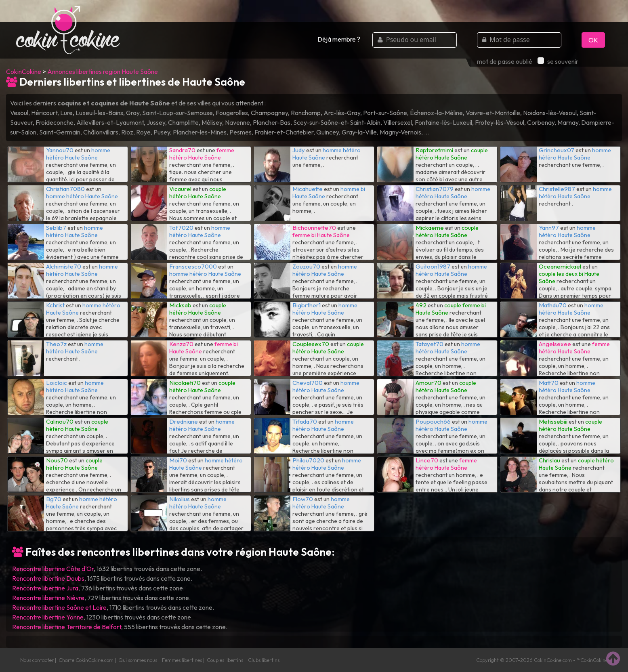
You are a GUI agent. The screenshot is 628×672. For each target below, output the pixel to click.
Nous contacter (37, 660)
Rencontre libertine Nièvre (48, 598)
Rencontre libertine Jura (45, 588)
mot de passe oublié (505, 61)
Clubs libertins (264, 660)
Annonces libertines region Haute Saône (103, 71)
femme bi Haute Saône (321, 235)
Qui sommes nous (138, 660)
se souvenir (558, 61)
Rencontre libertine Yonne (48, 617)
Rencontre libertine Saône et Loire (59, 607)
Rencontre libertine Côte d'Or (53, 569)
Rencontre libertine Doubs (48, 578)
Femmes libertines (182, 660)
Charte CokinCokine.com (86, 660)
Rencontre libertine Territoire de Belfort (67, 627)
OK (593, 40)
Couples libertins (225, 660)
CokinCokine (24, 71)
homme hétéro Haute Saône (78, 154)
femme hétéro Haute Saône (202, 154)
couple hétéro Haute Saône (452, 154)
